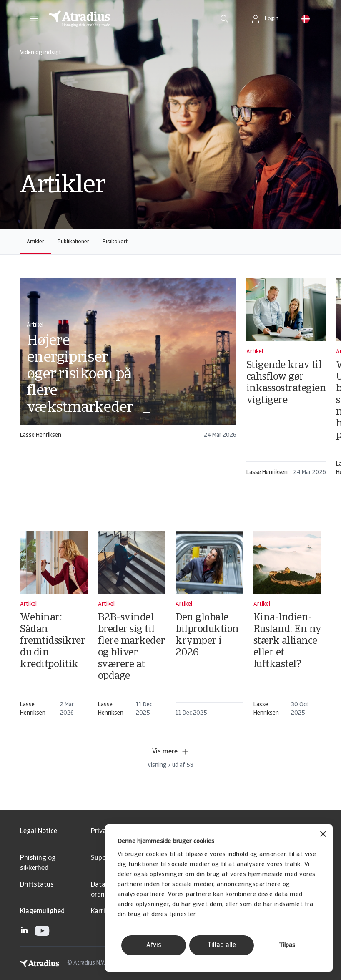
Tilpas (287, 946)
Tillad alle (222, 945)
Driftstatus (37, 885)
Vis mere (171, 752)
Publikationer (73, 242)
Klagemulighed (42, 912)
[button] (34, 19)
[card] (128, 362)
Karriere (103, 912)
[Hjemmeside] (125, 19)
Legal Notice (39, 831)
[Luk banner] (323, 835)
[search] (224, 19)
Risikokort (115, 242)
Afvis (154, 945)
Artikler (35, 242)
